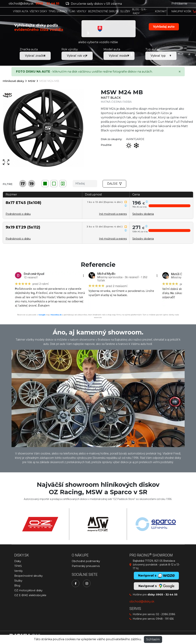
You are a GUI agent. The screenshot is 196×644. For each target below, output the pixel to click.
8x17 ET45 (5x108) (23, 203)
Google (42, 315)
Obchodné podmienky (86, 561)
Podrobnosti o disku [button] (18, 214)
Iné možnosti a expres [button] (113, 214)
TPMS (18, 566)
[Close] (180, 72)
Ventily (18, 571)
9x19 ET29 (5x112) (23, 227)
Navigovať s (156, 586)
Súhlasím (153, 639)
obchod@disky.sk (21, 4)
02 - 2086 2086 (165, 614)
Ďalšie (114, 184)
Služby (18, 581)
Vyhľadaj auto (164, 27)
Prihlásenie (179, 4)
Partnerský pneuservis (86, 566)
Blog (17, 586)
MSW (32, 81)
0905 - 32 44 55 (167, 595)
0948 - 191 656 (165, 619)
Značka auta (29, 49)
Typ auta (152, 49)
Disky (18, 561)
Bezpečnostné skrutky (28, 576)
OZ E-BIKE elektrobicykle (30, 595)
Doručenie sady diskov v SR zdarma (94, 4)
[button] (169, 206)
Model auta (112, 49)
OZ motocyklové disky (28, 590)
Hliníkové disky (13, 81)
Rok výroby (70, 49)
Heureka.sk (56, 315)
